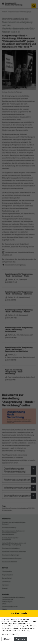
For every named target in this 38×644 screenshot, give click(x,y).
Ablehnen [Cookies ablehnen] (7, 639)
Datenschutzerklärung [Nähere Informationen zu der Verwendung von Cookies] (10, 634)
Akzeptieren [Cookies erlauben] (21, 639)
